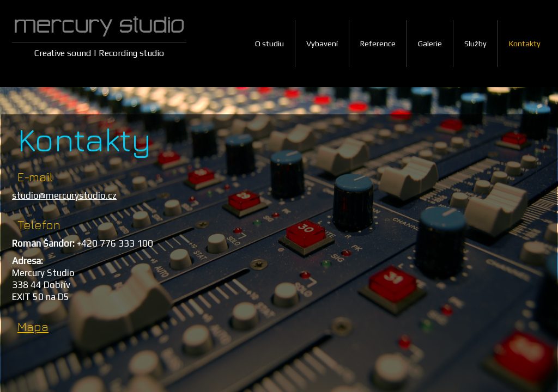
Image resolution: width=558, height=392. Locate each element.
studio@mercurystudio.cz (64, 195)
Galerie (430, 44)
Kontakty (525, 44)
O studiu (269, 44)
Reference (378, 44)
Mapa (33, 327)
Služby (475, 44)
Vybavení (322, 44)
